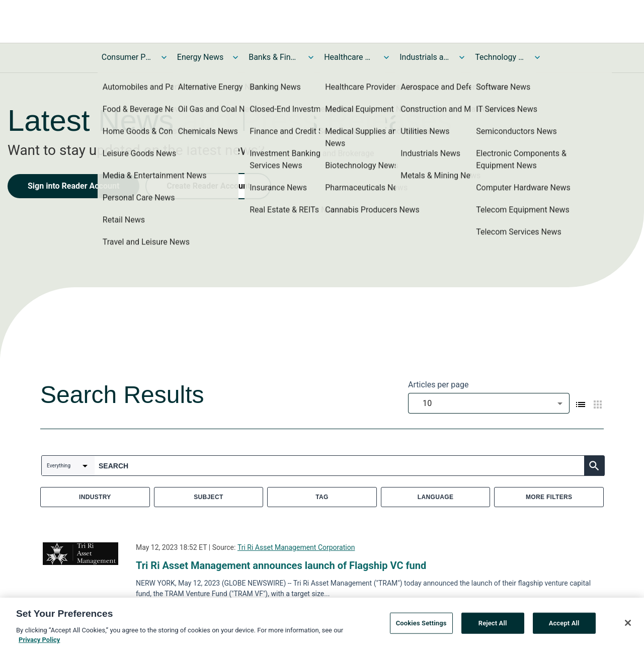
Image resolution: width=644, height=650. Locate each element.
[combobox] (489, 403)
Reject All (493, 623)
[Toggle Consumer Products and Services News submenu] (164, 57)
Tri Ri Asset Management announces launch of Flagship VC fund (281, 565)
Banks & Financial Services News (274, 57)
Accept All (564, 623)
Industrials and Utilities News (425, 57)
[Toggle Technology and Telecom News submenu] (537, 57)
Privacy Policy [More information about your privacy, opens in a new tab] (39, 640)
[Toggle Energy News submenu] (235, 57)
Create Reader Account (208, 186)
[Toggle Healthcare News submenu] (386, 57)
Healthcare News (349, 57)
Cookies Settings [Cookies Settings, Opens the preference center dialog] (421, 623)
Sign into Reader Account (73, 186)
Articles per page (438, 385)
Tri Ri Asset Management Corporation (296, 547)
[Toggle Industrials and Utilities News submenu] (462, 57)
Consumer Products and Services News (127, 57)
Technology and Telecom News (500, 57)
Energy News (200, 57)
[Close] (628, 623)
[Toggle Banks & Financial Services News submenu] (311, 57)
